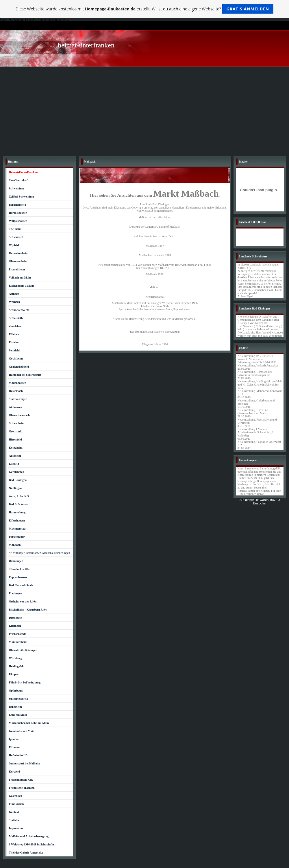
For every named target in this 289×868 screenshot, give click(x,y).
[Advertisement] (144, 110)
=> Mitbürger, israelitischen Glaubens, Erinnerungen (39, 553)
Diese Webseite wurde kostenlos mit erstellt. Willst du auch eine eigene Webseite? (145, 9)
